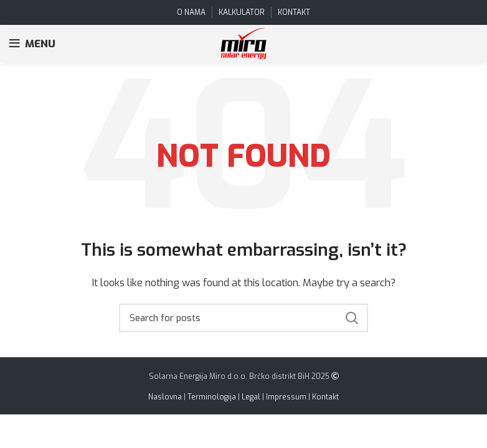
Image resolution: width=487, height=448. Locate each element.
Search (351, 318)
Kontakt (325, 397)
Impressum (286, 397)
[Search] (243, 318)
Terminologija (212, 397)
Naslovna (165, 397)
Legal (251, 397)
